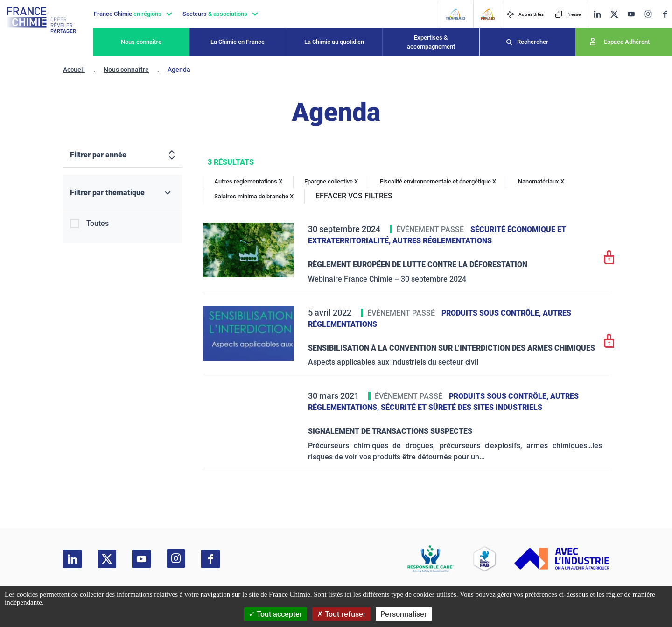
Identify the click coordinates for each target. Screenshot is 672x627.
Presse (568, 14)
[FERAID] (488, 14)
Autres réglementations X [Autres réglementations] (248, 181)
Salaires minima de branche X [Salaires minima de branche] (254, 196)
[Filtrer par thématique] (122, 193)
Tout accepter (276, 614)
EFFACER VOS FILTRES (354, 196)
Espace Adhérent (627, 42)
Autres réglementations (442, 241)
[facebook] (665, 14)
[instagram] (648, 14)
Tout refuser (341, 614)
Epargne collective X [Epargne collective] (331, 181)
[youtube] (631, 14)
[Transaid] (455, 14)
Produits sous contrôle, (492, 313)
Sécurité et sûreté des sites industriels (462, 407)
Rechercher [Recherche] (533, 42)
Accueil (74, 70)
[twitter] (614, 14)
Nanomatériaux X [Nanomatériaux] (541, 181)
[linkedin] (597, 14)
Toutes (98, 223)
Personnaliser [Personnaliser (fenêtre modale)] (404, 614)
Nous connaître (141, 42)
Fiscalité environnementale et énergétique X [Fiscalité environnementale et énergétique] (438, 181)
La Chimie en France (238, 42)
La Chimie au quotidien (334, 42)
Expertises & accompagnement (431, 42)
